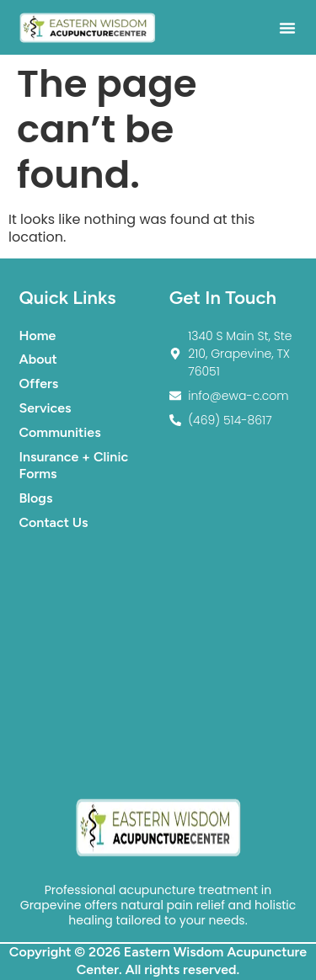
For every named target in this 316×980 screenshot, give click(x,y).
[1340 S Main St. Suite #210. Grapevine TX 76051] (158, 663)
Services (46, 408)
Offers (39, 383)
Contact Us (54, 522)
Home (38, 336)
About (38, 359)
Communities (60, 432)
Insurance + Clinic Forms (74, 466)
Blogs (36, 498)
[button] (287, 28)
